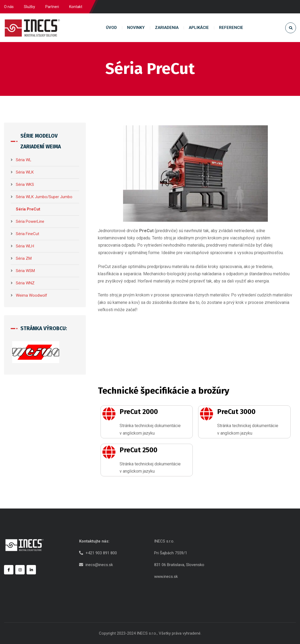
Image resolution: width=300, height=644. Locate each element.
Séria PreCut (28, 209)
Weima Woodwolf (32, 295)
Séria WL (24, 160)
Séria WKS (25, 184)
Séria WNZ (25, 283)
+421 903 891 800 (101, 553)
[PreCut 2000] (109, 414)
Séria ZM (24, 258)
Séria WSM (25, 271)
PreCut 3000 (236, 412)
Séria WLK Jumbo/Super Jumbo (44, 197)
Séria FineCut (27, 234)
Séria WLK (25, 172)
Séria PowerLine (30, 221)
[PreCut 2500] (109, 452)
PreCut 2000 (139, 412)
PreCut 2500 (138, 450)
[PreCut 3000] (206, 414)
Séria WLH (25, 246)
